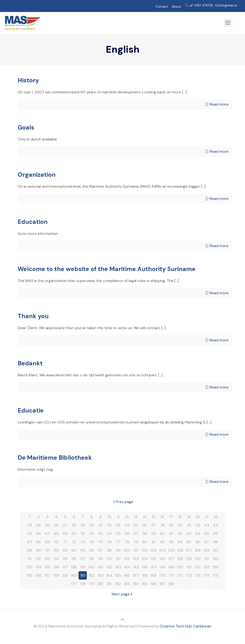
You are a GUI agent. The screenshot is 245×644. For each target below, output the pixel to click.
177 (74, 584)
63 (189, 534)
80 (145, 542)
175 (207, 575)
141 (100, 567)
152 (198, 567)
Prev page (123, 502)
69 (47, 542)
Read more (219, 104)
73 (83, 542)
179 (92, 584)
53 (100, 534)
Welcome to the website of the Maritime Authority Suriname (107, 269)
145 (136, 567)
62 (180, 534)
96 (92, 550)
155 (30, 575)
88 (216, 542)
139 (83, 567)
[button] (187, 7)
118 (92, 559)
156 (38, 575)
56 (127, 534)
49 (65, 534)
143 (118, 567)
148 (162, 567)
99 (118, 550)
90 (38, 550)
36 (145, 525)
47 (47, 534)
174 (198, 575)
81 (154, 542)
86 (198, 542)
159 (65, 575)
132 (215, 559)
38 (162, 525)
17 (171, 517)
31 (100, 525)
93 (65, 550)
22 (216, 517)
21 (207, 517)
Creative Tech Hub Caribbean (186, 626)
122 (127, 559)
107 (189, 550)
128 (180, 559)
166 (127, 575)
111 (30, 559)
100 (127, 550)
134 (38, 567)
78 (127, 542)
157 (47, 575)
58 (145, 534)
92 (56, 550)
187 (162, 584)
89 (30, 550)
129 (189, 559)
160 (74, 575)
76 (109, 542)
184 (136, 584)
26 (56, 525)
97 (100, 550)
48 (56, 534)
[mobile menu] (228, 23)
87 (207, 542)
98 (109, 550)
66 (216, 534)
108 (198, 550)
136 (56, 567)
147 (154, 567)
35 (136, 525)
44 (216, 525)
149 (171, 567)
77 (118, 542)
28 (74, 525)
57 (136, 534)
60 (162, 534)
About (176, 7)
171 (171, 575)
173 (189, 575)
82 (162, 542)
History (28, 80)
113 (47, 559)
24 (39, 525)
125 (154, 559)
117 (83, 559)
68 (38, 542)
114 (56, 559)
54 (109, 534)
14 (145, 517)
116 (74, 559)
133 (30, 567)
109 (207, 550)
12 (127, 517)
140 (92, 567)
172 (180, 575)
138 (74, 567)
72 (74, 542)
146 (145, 567)
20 (198, 517)
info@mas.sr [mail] (228, 5)
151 (189, 567)
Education (33, 222)
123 (136, 559)
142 (109, 567)
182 (118, 584)
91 (47, 550)
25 (47, 525)
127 (171, 559)
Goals (26, 127)
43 (207, 525)
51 (83, 534)
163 (100, 575)
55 (118, 534)
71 (65, 542)
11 (118, 517)
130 (198, 559)
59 (154, 534)
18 (180, 517)
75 (100, 542)
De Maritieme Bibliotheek (55, 458)
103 (153, 550)
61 (171, 534)
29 (83, 525)
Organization (37, 175)
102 (145, 550)
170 (162, 575)
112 (38, 559)
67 (30, 542)
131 (207, 559)
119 (100, 559)
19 (189, 517)
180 (100, 584)
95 (83, 550)
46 (38, 534)
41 (189, 525)
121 (118, 559)
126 (162, 559)
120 (109, 559)
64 (198, 534)
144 (127, 567)
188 (171, 584)
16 (162, 517)
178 (83, 584)
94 (74, 550)
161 (83, 575)
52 (92, 534)
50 (74, 534)
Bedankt (30, 363)
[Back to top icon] (122, 619)
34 (127, 525)
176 (215, 575)
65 (207, 534)
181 (109, 584)
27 (65, 525)
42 (198, 525)
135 (47, 567)
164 (109, 575)
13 (136, 517)
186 (154, 584)
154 (216, 567)
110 (215, 550)
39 (171, 525)
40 (180, 525)
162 (92, 575)
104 (162, 550)
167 (136, 575)
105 (171, 550)
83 (171, 542)
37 (153, 525)
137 (65, 567)
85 (189, 542)
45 (30, 534)
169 (153, 575)
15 (153, 517)
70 (56, 542)
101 (136, 550)
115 (65, 559)
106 (180, 550)
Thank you (33, 316)
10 (109, 517)
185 (145, 584)
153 (207, 567)
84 (180, 542)
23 (30, 525)
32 (109, 525)
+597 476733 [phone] (203, 5)
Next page (123, 594)
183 (127, 584)
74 (92, 542)
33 (118, 525)
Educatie (31, 410)
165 (118, 575)
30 (92, 525)
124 (145, 559)
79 (136, 542)
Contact (162, 7)
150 (180, 567)
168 (145, 575)
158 (56, 575)
